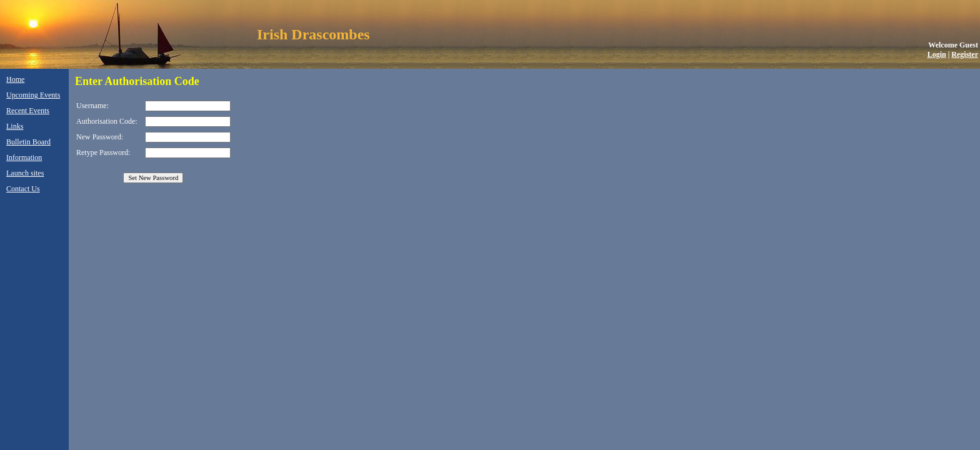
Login (937, 54)
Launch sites (25, 173)
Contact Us (23, 189)
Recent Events (28, 111)
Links (15, 126)
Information (24, 157)
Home (15, 79)
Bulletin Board (28, 142)
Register (965, 54)
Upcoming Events (33, 95)
